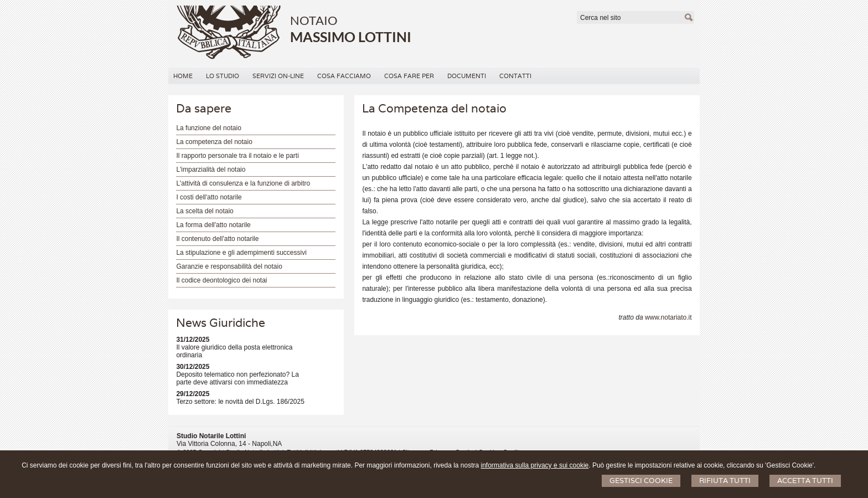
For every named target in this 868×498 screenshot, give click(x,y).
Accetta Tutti (805, 481)
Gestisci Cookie (641, 481)
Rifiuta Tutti (725, 481)
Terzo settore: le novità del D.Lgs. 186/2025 (240, 402)
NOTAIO (314, 20)
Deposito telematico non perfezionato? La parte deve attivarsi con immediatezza (237, 378)
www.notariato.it (668, 317)
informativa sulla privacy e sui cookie (535, 465)
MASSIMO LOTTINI (351, 37)
